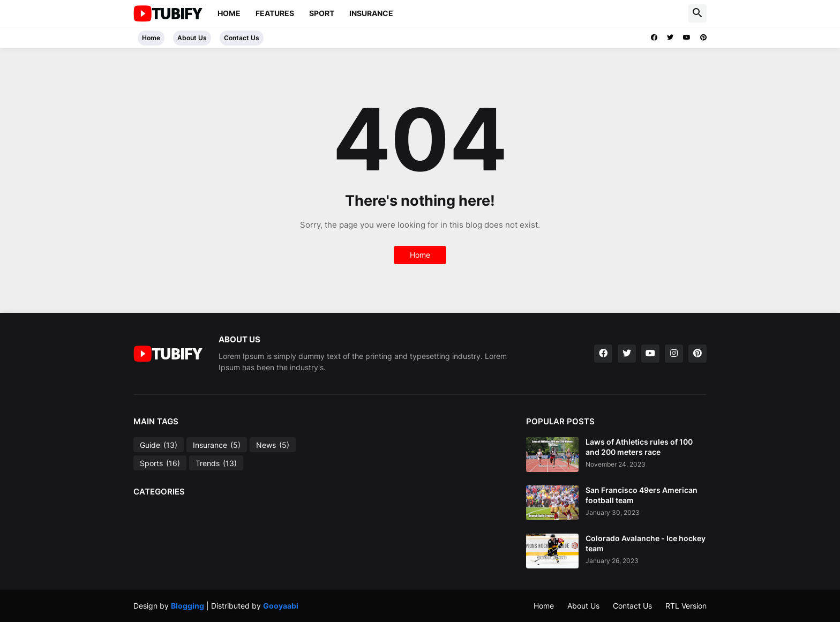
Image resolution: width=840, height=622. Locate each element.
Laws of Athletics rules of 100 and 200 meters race (639, 447)
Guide (159, 445)
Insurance (371, 13)
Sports (160, 463)
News (273, 445)
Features (275, 13)
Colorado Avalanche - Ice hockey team (646, 543)
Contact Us (242, 38)
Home (229, 13)
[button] (697, 13)
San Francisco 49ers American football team (642, 495)
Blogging (187, 606)
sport (322, 13)
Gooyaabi (281, 606)
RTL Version (686, 606)
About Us (192, 38)
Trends (216, 463)
